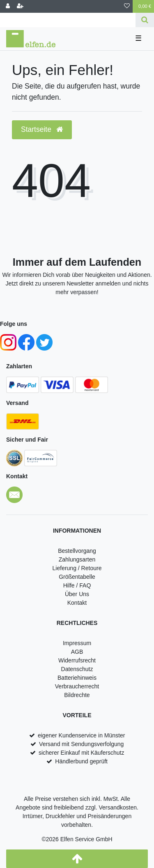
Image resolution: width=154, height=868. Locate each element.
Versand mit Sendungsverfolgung (81, 744)
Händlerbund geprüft (81, 761)
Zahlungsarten (77, 559)
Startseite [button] (42, 129)
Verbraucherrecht (77, 686)
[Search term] (68, 20)
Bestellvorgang (77, 551)
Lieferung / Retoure (77, 568)
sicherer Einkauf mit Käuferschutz (82, 753)
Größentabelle (77, 577)
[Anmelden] (8, 6)
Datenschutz (77, 669)
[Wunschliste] (127, 6)
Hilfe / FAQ (77, 585)
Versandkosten (118, 807)
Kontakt (77, 603)
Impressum (77, 643)
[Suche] (145, 20)
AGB (77, 652)
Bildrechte (77, 695)
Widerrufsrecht (77, 660)
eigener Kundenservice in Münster (81, 735)
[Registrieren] (20, 6)
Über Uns (77, 594)
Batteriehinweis (77, 678)
